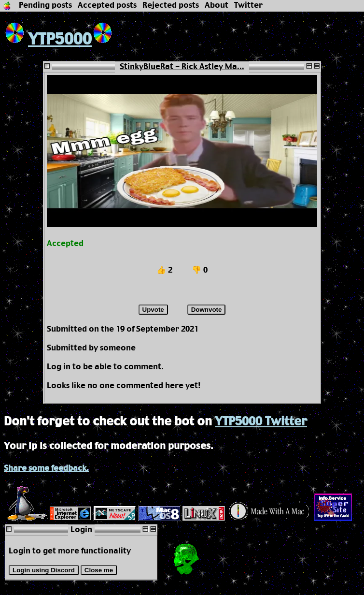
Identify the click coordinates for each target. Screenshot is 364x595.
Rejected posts (171, 6)
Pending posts (45, 6)
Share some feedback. (46, 469)
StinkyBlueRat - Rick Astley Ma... (182, 67)
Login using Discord (44, 570)
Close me (99, 570)
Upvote (153, 310)
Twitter (248, 6)
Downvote (207, 310)
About (217, 6)
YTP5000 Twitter (261, 422)
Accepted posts (107, 6)
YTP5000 (48, 40)
